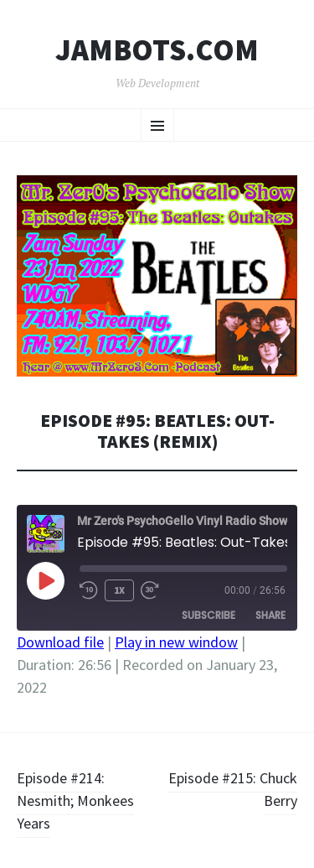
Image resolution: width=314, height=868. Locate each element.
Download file (60, 642)
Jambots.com (157, 50)
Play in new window (176, 642)
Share (270, 615)
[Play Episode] (45, 580)
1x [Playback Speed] (119, 590)
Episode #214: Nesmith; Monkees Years (75, 800)
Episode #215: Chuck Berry (233, 789)
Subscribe (208, 615)
